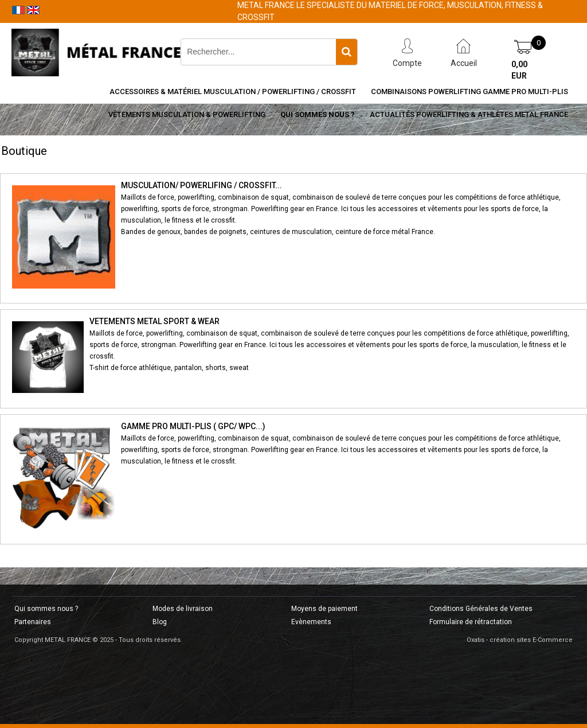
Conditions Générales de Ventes (481, 609)
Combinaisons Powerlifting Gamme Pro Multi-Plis (469, 92)
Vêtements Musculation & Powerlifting (187, 114)
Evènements (311, 622)
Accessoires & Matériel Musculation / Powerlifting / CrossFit (233, 92)
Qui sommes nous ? (318, 114)
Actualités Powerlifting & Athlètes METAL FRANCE (469, 114)
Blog (160, 622)
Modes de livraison (183, 609)
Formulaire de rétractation (471, 622)
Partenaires (33, 622)
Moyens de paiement (324, 609)
